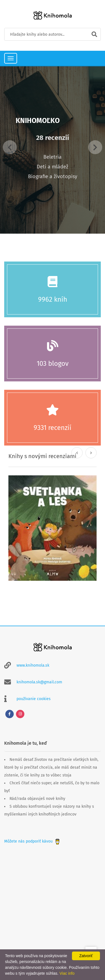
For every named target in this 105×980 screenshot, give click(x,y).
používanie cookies (34, 699)
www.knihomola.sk (33, 665)
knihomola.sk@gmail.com (39, 682)
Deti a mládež (53, 167)
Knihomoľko (38, 121)
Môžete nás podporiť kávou (32, 841)
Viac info (67, 973)
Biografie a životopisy (53, 176)
